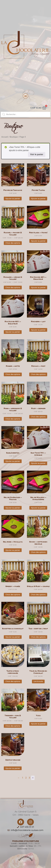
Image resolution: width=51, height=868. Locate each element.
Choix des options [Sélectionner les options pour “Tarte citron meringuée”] (13, 681)
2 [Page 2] (26, 778)
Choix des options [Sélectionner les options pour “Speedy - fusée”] (13, 595)
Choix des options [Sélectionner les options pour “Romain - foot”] (38, 374)
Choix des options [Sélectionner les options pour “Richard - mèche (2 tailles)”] (13, 288)
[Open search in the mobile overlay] (26, 114)
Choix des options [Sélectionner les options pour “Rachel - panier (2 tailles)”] (13, 243)
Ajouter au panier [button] (13, 199)
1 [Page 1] (23, 778)
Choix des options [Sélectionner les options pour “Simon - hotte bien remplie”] (38, 552)
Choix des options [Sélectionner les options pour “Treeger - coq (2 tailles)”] (13, 726)
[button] (26, 96)
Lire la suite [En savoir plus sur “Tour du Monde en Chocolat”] (38, 681)
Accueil (5, 137)
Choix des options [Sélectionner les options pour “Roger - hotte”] (13, 374)
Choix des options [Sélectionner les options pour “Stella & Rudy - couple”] (38, 595)
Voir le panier (37, 154)
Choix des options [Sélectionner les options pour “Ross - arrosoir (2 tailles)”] (13, 419)
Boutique (14, 137)
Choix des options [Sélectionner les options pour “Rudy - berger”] (38, 417)
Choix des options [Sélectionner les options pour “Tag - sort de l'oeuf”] (38, 637)
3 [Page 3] (29, 778)
